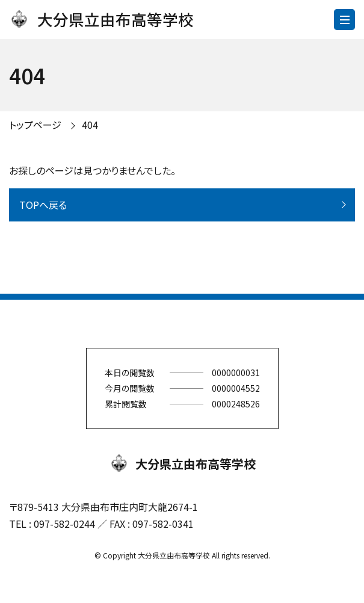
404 (90, 125)
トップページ (35, 125)
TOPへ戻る (43, 205)
